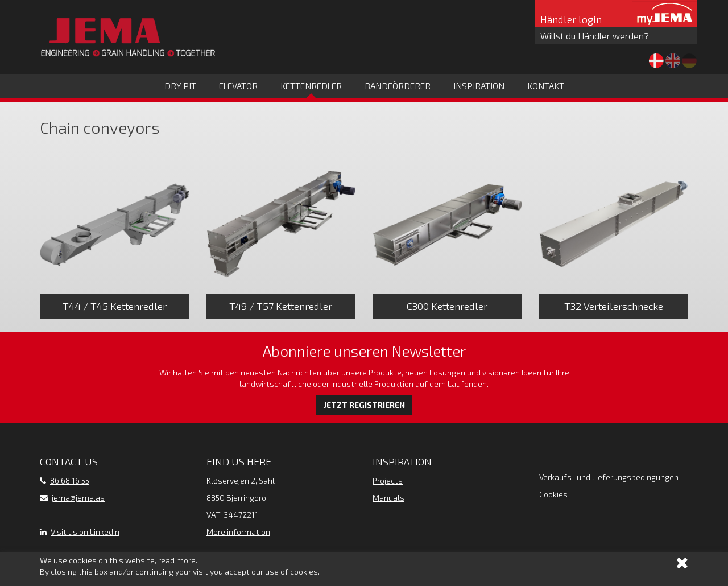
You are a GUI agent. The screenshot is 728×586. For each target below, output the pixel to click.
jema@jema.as (78, 498)
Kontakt (546, 86)
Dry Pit (180, 86)
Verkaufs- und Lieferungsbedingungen (609, 477)
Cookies (553, 494)
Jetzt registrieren (364, 405)
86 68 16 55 (70, 480)
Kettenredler (311, 86)
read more (177, 560)
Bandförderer (398, 86)
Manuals (388, 498)
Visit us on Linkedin (85, 532)
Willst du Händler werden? (595, 36)
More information (238, 532)
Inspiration (479, 86)
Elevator (238, 86)
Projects (388, 480)
